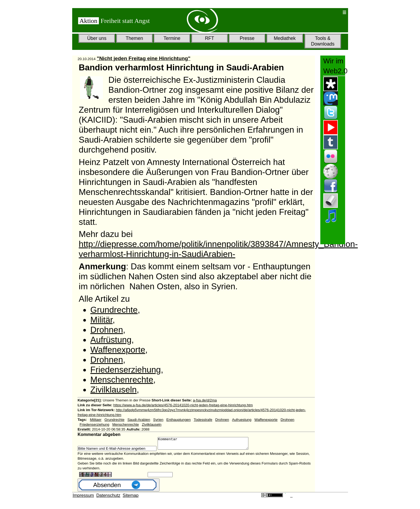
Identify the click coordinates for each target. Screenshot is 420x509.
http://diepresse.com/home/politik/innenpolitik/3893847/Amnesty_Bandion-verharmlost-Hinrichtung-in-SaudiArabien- (218, 249)
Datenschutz (108, 498)
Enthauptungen (178, 420)
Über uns (97, 38)
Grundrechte (114, 310)
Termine (172, 38)
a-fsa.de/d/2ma (205, 400)
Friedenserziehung (126, 370)
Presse (247, 38)
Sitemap (131, 498)
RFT (210, 38)
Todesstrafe (203, 420)
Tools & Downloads (323, 41)
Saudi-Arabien (139, 420)
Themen (134, 38)
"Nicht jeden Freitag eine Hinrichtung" (144, 58)
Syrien (158, 420)
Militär (101, 320)
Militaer (96, 420)
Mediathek (285, 38)
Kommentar (208, 445)
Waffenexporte (118, 350)
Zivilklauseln (113, 390)
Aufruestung (242, 420)
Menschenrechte (122, 380)
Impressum (83, 498)
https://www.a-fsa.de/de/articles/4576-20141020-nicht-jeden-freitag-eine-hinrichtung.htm (183, 405)
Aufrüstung (111, 340)
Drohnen (107, 330)
